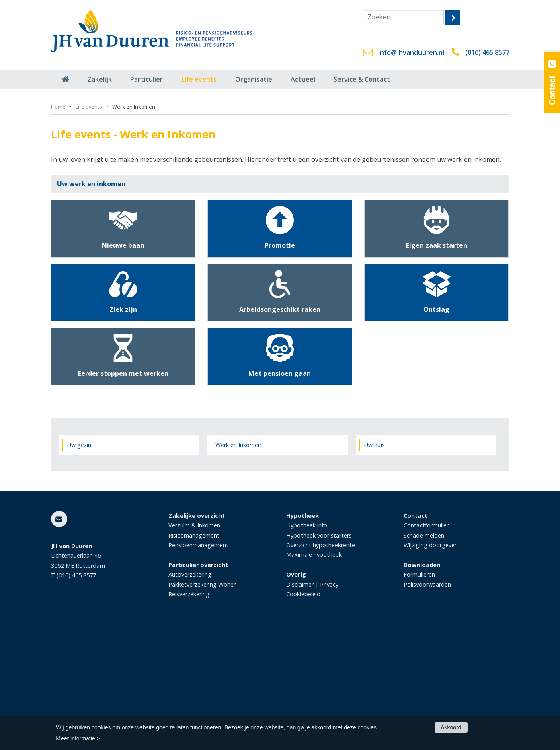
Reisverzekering (189, 712)
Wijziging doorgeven (431, 663)
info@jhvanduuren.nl (411, 52)
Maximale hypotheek (314, 673)
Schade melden (424, 653)
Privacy (329, 703)
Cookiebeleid (303, 712)
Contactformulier (426, 644)
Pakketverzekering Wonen (203, 703)
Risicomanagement (194, 653)
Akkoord (451, 727)
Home (58, 225)
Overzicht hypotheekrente (321, 663)
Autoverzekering (190, 693)
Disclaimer (300, 703)
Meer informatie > (78, 738)
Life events (89, 225)
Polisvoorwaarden (427, 703)
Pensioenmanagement (198, 663)
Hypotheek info (307, 644)
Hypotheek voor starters (319, 653)
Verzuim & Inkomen (194, 644)
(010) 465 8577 (487, 52)
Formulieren (419, 693)
